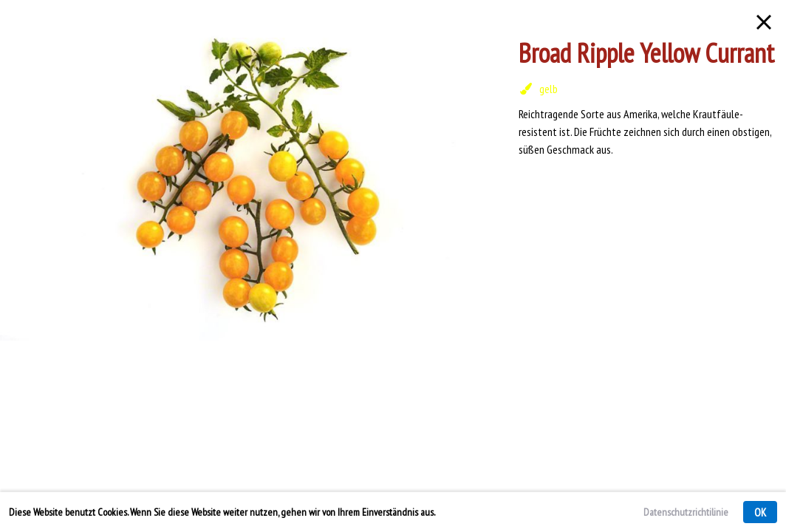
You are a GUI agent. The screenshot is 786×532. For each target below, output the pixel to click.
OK (760, 512)
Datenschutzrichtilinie (686, 512)
